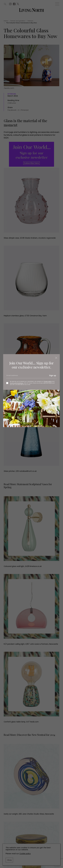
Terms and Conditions (17, 383)
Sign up (53, 375)
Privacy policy (48, 381)
